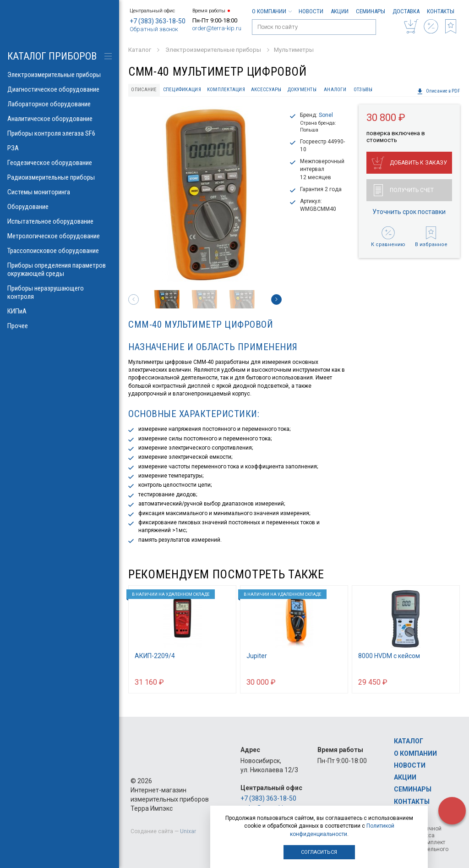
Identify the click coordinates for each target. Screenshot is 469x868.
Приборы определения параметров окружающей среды (60, 269)
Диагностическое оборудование (60, 89)
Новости (311, 11)
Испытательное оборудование (60, 221)
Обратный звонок (154, 29)
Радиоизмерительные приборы (60, 177)
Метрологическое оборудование (60, 236)
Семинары (371, 11)
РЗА (60, 148)
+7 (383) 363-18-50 (158, 21)
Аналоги (335, 90)
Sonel (326, 115)
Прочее (60, 326)
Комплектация (226, 90)
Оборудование (60, 207)
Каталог (409, 741)
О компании (272, 11)
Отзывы (363, 90)
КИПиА (60, 311)
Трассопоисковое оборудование (60, 251)
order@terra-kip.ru (217, 28)
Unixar (188, 831)
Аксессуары (266, 90)
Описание (144, 90)
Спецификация (182, 90)
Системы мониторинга (60, 192)
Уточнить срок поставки (409, 212)
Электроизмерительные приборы (60, 75)
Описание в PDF (438, 91)
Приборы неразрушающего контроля (60, 292)
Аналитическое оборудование (60, 119)
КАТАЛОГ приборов (52, 56)
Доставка (406, 11)
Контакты (441, 11)
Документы (302, 90)
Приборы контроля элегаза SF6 (60, 133)
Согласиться (319, 852)
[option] (205, 194)
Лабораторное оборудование (60, 104)
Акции (340, 11)
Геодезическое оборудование (60, 163)
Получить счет (404, 190)
